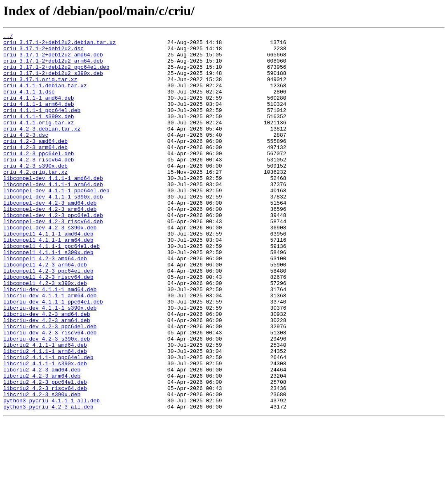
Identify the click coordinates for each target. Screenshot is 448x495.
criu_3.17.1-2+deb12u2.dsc (43, 52)
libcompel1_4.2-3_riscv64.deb (48, 326)
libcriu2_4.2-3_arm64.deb (42, 445)
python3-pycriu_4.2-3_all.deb (48, 482)
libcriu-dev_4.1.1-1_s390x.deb (50, 363)
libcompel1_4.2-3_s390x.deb (45, 334)
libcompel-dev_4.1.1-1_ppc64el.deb (56, 222)
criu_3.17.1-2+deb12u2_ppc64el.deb (56, 74)
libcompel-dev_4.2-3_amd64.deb (50, 237)
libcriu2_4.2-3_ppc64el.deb (45, 452)
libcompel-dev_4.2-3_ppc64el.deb (53, 252)
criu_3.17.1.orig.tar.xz (40, 89)
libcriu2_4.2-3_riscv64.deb (45, 460)
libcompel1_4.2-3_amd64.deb (45, 304)
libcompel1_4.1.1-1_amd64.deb (48, 274)
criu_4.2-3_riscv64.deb (39, 185)
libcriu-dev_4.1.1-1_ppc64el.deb (53, 356)
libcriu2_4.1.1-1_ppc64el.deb (48, 423)
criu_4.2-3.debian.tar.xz (42, 148)
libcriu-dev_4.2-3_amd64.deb (47, 371)
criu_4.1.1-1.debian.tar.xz (45, 96)
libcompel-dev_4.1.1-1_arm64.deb (53, 215)
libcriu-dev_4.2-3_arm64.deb (47, 378)
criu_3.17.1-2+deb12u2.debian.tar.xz (60, 44)
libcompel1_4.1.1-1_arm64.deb (48, 282)
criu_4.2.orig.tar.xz (35, 200)
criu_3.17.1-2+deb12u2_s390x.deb (53, 82)
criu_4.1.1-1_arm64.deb (39, 119)
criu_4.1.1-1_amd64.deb (39, 111)
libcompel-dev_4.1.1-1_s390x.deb (53, 230)
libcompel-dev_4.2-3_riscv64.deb (53, 259)
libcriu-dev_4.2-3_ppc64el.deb (50, 385)
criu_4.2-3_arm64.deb (35, 170)
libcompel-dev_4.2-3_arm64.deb (50, 245)
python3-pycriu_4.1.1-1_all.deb (52, 474)
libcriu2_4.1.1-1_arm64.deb (45, 415)
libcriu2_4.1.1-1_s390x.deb (45, 430)
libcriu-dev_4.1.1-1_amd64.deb (50, 341)
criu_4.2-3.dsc (26, 156)
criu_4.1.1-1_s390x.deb (39, 133)
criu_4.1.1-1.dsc (29, 104)
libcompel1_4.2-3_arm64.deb (45, 311)
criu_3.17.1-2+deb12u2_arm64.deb (53, 67)
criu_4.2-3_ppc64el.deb (39, 178)
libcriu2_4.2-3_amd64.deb (42, 437)
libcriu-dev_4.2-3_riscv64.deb (50, 393)
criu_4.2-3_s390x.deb (35, 193)
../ (8, 37)
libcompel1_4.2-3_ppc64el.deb (48, 319)
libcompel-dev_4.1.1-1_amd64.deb (53, 208)
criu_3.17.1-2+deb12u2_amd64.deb (53, 59)
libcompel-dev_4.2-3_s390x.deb (50, 267)
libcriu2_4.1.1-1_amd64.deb (45, 408)
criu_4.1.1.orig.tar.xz (39, 141)
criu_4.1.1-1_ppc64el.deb (42, 126)
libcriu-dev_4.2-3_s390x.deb (47, 400)
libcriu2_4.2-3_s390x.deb (42, 467)
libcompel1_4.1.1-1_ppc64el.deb (52, 289)
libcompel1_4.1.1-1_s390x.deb (48, 297)
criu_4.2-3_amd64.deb (35, 163)
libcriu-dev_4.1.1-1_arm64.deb (50, 348)
